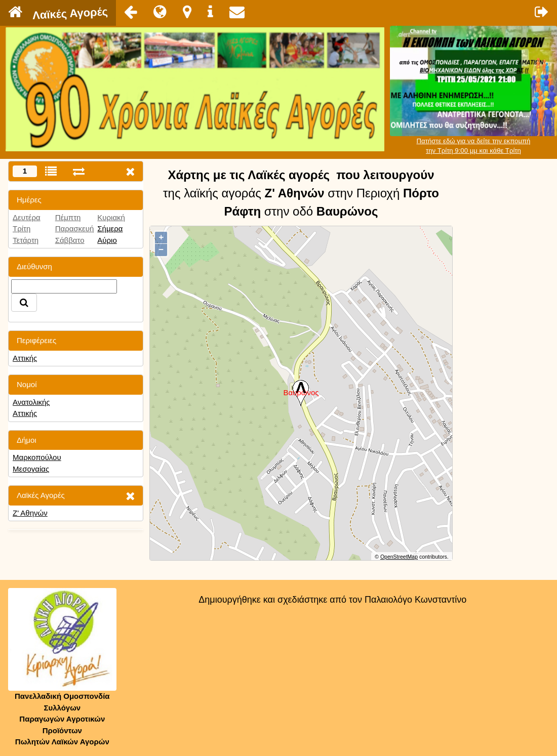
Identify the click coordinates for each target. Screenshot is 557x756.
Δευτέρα (27, 217)
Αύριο (107, 240)
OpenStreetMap (399, 557)
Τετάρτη (26, 240)
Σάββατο (70, 240)
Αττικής (25, 358)
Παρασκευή (75, 228)
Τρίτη (22, 228)
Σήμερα (110, 228)
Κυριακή (111, 217)
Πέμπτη (68, 217)
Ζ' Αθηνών (30, 513)
